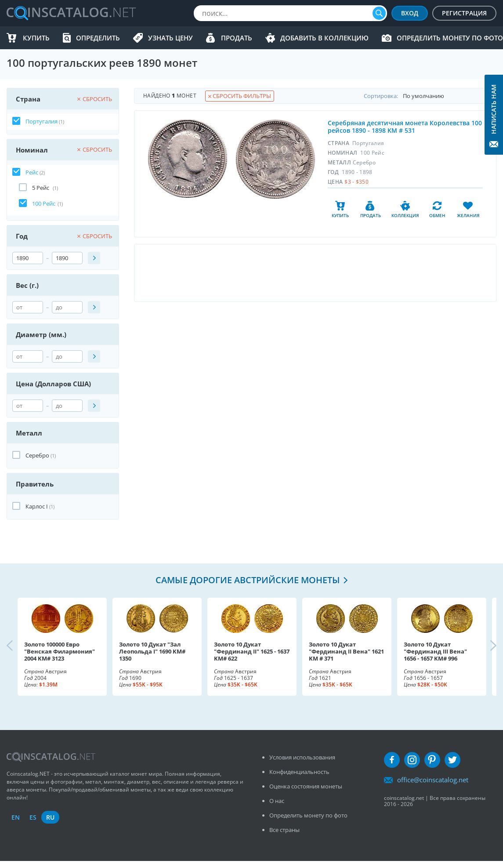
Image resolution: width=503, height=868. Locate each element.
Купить (36, 38)
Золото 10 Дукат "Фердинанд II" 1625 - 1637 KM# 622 (252, 651)
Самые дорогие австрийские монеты (248, 580)
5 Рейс (41, 188)
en (16, 817)
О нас (277, 801)
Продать (237, 38)
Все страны (284, 830)
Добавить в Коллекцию (324, 38)
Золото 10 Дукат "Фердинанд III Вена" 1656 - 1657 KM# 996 (435, 651)
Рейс (32, 172)
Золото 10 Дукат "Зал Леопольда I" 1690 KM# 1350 (152, 651)
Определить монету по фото (450, 38)
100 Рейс (44, 203)
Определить (98, 38)
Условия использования (302, 757)
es (33, 817)
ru (50, 817)
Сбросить (95, 99)
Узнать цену (170, 38)
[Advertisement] (315, 273)
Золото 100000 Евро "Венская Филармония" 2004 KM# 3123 (60, 651)
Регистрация (464, 13)
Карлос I (37, 506)
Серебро (37, 455)
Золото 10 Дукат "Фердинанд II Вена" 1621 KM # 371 (346, 651)
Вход (410, 13)
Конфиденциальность (299, 772)
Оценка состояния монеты (306, 786)
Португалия (42, 121)
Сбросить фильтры (240, 96)
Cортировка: (430, 96)
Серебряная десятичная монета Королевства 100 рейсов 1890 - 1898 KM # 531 (405, 127)
